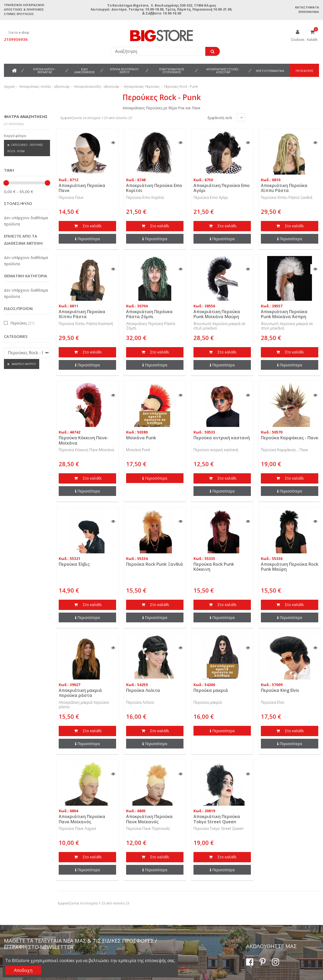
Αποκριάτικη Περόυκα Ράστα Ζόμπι (149, 314)
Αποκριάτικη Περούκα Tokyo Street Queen (217, 819)
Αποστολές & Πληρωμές (24, 9)
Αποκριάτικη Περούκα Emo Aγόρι (222, 188)
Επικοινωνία (309, 12)
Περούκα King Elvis (280, 690)
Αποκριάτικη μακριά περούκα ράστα (80, 693)
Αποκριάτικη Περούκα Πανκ (82, 188)
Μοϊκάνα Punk (141, 438)
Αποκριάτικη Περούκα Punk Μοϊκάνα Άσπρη (284, 314)
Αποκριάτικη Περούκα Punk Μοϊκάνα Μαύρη (217, 314)
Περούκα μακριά (211, 690)
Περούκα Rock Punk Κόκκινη (214, 567)
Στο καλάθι (87, 226)
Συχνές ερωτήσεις (19, 14)
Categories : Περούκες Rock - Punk (25, 148)
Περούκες (22, 323)
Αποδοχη (23, 970)
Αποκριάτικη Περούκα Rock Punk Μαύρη (290, 567)
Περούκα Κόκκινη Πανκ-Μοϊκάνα (84, 440)
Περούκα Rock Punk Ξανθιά (155, 564)
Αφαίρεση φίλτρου (23, 364)
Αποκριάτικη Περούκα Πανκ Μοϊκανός (82, 819)
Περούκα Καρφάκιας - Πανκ (290, 438)
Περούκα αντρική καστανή (222, 438)
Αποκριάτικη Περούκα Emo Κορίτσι (154, 188)
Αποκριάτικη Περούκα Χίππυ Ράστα (284, 188)
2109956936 (16, 39)
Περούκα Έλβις (74, 564)
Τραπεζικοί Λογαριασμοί (24, 5)
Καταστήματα (307, 7)
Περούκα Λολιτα (143, 690)
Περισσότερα (87, 239)
